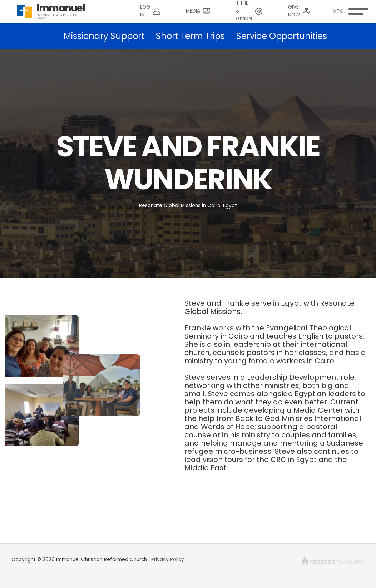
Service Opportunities (282, 36)
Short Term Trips (190, 36)
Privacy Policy (168, 560)
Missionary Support (104, 36)
